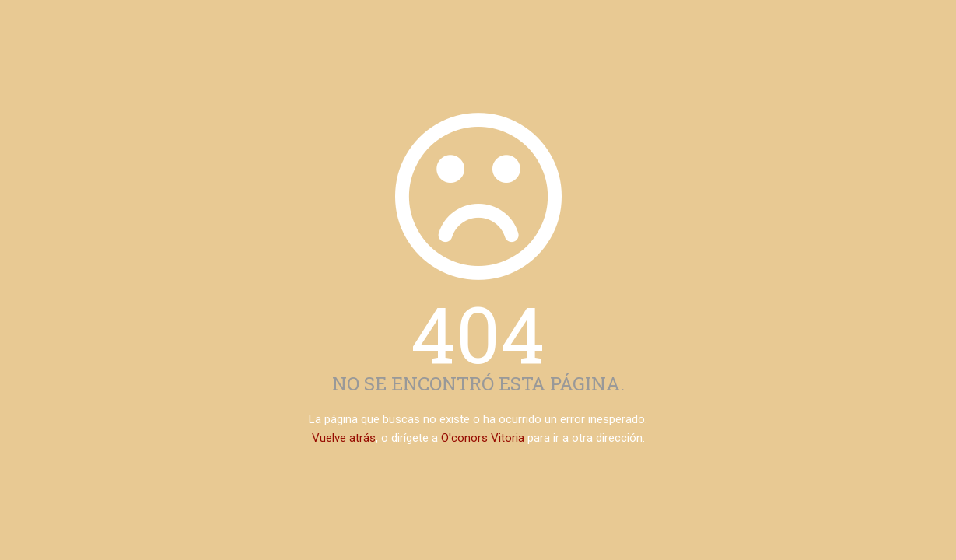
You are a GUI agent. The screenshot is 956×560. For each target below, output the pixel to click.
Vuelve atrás (344, 438)
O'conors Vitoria (483, 438)
